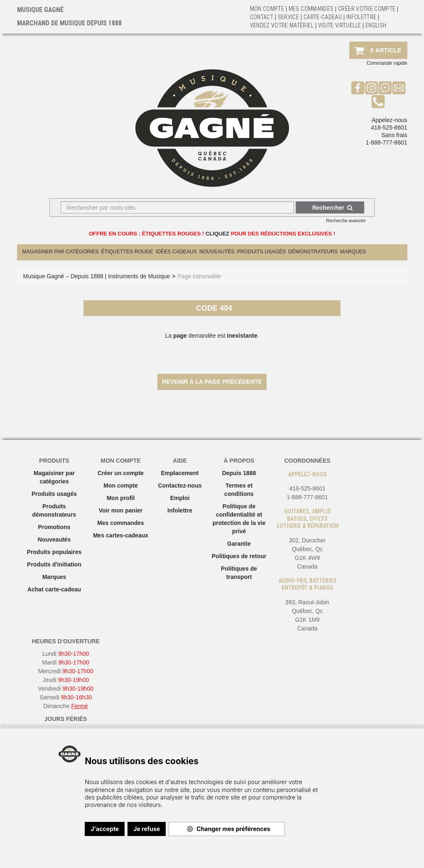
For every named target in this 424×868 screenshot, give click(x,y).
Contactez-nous (180, 485)
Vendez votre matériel (282, 25)
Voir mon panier (121, 510)
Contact (262, 17)
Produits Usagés (262, 252)
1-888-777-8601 (387, 142)
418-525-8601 (389, 128)
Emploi (180, 498)
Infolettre (362, 17)
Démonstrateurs (313, 252)
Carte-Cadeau (323, 17)
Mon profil (121, 498)
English (376, 25)
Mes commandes (311, 9)
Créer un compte (121, 473)
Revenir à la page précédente (212, 382)
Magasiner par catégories (61, 252)
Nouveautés (217, 252)
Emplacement (180, 473)
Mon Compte (267, 9)
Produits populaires (54, 552)
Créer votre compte (367, 9)
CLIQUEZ (217, 234)
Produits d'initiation (54, 564)
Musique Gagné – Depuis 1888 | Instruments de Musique (97, 276)
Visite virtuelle (340, 25)
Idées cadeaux (176, 252)
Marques (353, 252)
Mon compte (120, 485)
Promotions (54, 527)
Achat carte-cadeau (54, 589)
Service (288, 17)
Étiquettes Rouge (127, 252)
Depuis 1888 (239, 473)
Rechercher (332, 208)
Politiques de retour (239, 556)
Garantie (239, 544)
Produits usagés (54, 494)
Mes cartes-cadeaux (121, 535)
